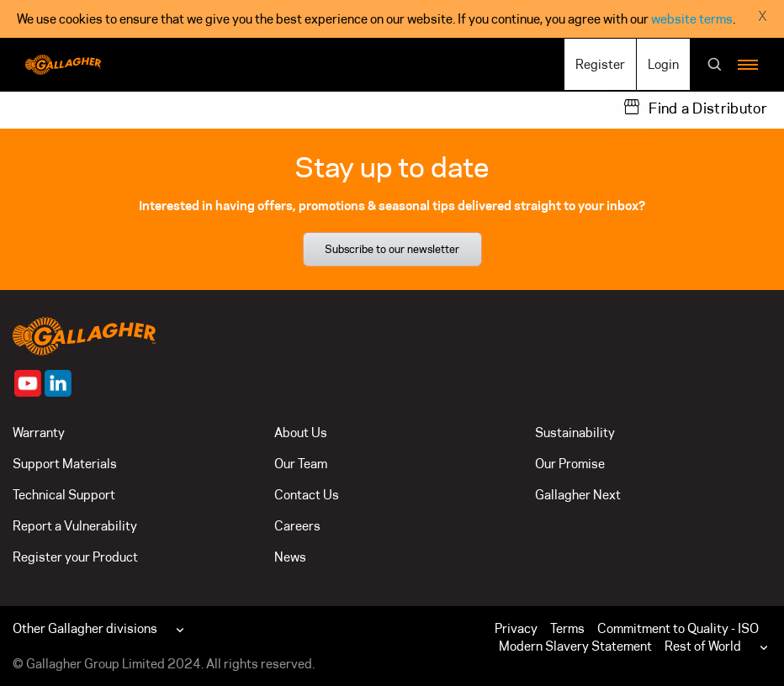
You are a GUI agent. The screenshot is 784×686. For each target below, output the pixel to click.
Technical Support (64, 495)
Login (663, 64)
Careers (297, 526)
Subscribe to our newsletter (392, 249)
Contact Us (307, 495)
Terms (567, 628)
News (290, 557)
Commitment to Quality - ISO (678, 628)
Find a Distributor (708, 108)
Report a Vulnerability (75, 526)
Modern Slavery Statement (575, 646)
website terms (692, 19)
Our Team (301, 464)
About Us (301, 433)
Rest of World (703, 646)
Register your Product (75, 557)
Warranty (39, 433)
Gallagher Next (578, 495)
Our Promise (570, 464)
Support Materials (65, 464)
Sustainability (575, 433)
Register (600, 64)
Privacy (516, 628)
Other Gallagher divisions (85, 628)
